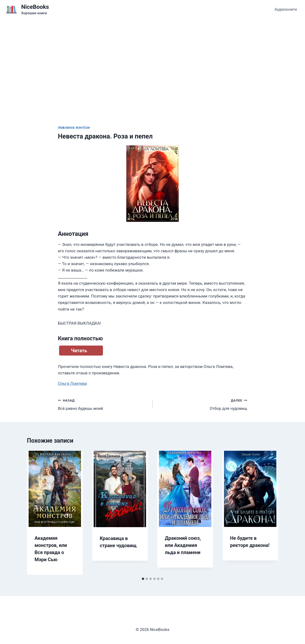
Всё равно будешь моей (103, 404)
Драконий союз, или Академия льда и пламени (183, 545)
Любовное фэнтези (74, 128)
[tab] (143, 579)
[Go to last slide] (36, 513)
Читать (79, 351)
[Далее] (269, 513)
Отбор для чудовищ (202, 404)
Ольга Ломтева (72, 383)
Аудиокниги (286, 9)
